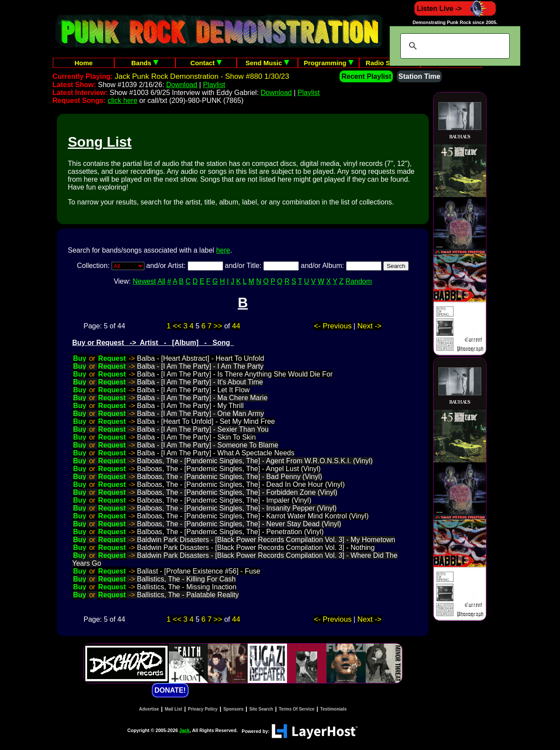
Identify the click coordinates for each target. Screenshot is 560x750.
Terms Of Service (297, 709)
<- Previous (332, 326)
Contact (206, 63)
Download (182, 85)
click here (122, 100)
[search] (454, 46)
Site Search (261, 709)
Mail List (173, 709)
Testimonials (333, 709)
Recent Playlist (366, 76)
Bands (145, 63)
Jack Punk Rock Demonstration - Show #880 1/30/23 (202, 76)
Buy (80, 358)
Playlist (214, 85)
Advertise (149, 709)
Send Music (267, 63)
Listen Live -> (455, 9)
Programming (329, 63)
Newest (144, 281)
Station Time (420, 76)
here (223, 250)
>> (218, 326)
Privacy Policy (203, 709)
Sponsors (233, 709)
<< (177, 326)
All (161, 281)
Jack (185, 730)
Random (359, 281)
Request (112, 358)
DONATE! (170, 690)
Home (84, 63)
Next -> (369, 326)
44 (236, 326)
